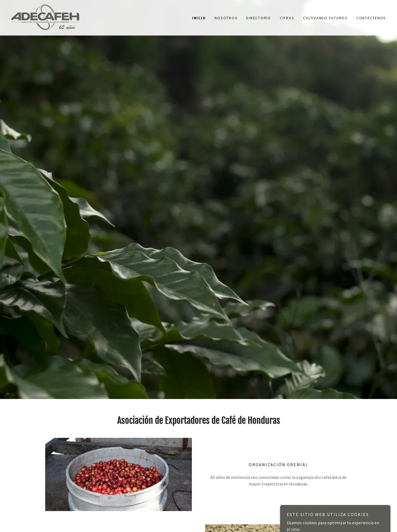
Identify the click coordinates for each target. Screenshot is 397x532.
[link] (45, 17)
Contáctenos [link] (371, 18)
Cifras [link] (287, 18)
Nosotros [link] (226, 18)
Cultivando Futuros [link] (325, 18)
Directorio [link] (259, 18)
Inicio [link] (199, 18)
